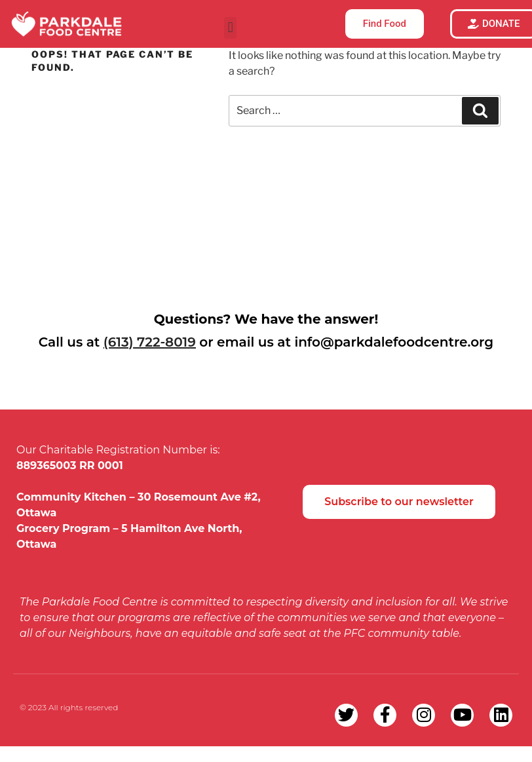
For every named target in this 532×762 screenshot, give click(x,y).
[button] (230, 28)
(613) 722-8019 (150, 342)
